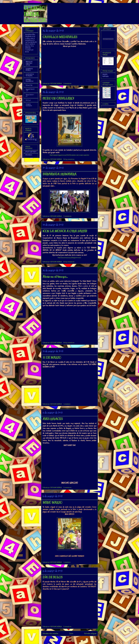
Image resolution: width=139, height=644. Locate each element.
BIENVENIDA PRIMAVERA (60, 174)
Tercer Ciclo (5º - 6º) (30, 95)
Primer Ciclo (29, 85)
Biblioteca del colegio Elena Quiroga (29, 63)
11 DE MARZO (52, 358)
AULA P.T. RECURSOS (31, 152)
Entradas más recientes (50, 633)
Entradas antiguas (90, 633)
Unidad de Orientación (29, 105)
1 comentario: (67, 404)
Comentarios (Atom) (73, 639)
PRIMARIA (106, 76)
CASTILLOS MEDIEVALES (60, 37)
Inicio (71, 633)
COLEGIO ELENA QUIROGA (35, 14)
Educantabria (29, 155)
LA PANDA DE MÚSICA (29, 69)
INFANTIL (105, 74)
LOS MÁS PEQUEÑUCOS (30, 80)
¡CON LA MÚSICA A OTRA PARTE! (65, 231)
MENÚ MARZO (52, 502)
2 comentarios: (67, 83)
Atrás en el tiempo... (55, 277)
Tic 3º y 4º (28, 100)
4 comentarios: (67, 216)
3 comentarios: (67, 487)
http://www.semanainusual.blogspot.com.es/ (69, 258)
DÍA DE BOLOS (53, 577)
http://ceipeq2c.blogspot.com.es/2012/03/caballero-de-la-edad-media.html (69, 155)
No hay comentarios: (69, 159)
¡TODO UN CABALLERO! (58, 98)
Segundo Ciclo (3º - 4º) (30, 90)
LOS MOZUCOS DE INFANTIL (30, 75)
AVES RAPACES (53, 419)
